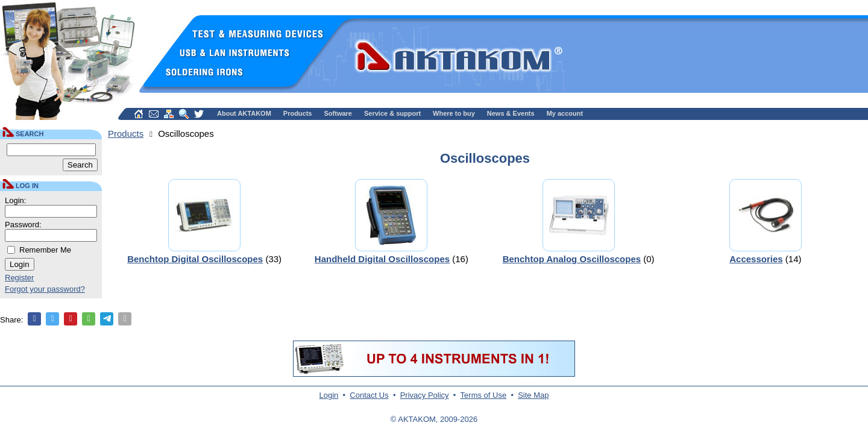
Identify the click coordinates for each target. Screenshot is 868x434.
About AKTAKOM (244, 113)
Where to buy (454, 113)
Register (19, 278)
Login (329, 395)
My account (565, 113)
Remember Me (45, 250)
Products (298, 113)
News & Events (511, 113)
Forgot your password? (45, 289)
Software (338, 113)
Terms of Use (484, 395)
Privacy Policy (425, 395)
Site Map (533, 395)
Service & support (392, 113)
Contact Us (369, 395)
